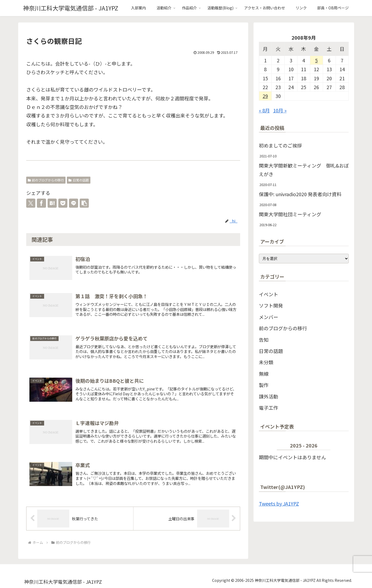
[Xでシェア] (31, 203)
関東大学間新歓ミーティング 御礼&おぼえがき (304, 170)
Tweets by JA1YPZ (279, 503)
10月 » (280, 110)
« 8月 (264, 110)
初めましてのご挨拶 (280, 145)
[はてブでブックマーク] (52, 203)
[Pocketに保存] (63, 203)
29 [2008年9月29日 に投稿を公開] (265, 96)
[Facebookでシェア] (41, 203)
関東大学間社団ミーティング (290, 214)
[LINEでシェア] (74, 203)
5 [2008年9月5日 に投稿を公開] (316, 60)
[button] (84, 203)
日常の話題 (79, 180)
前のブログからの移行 (46, 180)
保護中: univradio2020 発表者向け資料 (300, 194)
